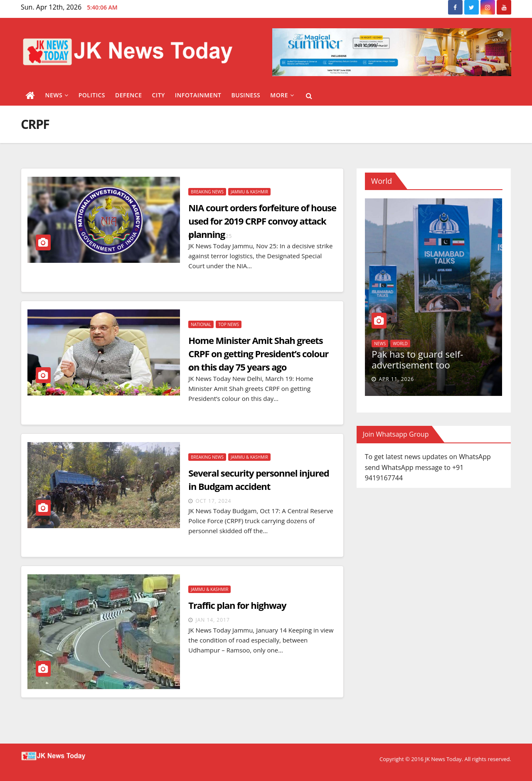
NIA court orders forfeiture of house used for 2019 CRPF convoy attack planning (262, 221)
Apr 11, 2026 (396, 379)
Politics (92, 95)
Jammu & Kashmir (249, 192)
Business (246, 95)
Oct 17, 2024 (213, 501)
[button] (309, 96)
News (57, 95)
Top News (229, 324)
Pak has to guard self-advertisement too (417, 359)
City (158, 95)
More (282, 95)
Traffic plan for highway (237, 605)
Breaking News (207, 192)
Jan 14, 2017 (212, 620)
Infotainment (198, 95)
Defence (129, 95)
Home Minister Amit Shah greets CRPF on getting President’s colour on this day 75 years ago (258, 353)
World (400, 344)
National (201, 324)
